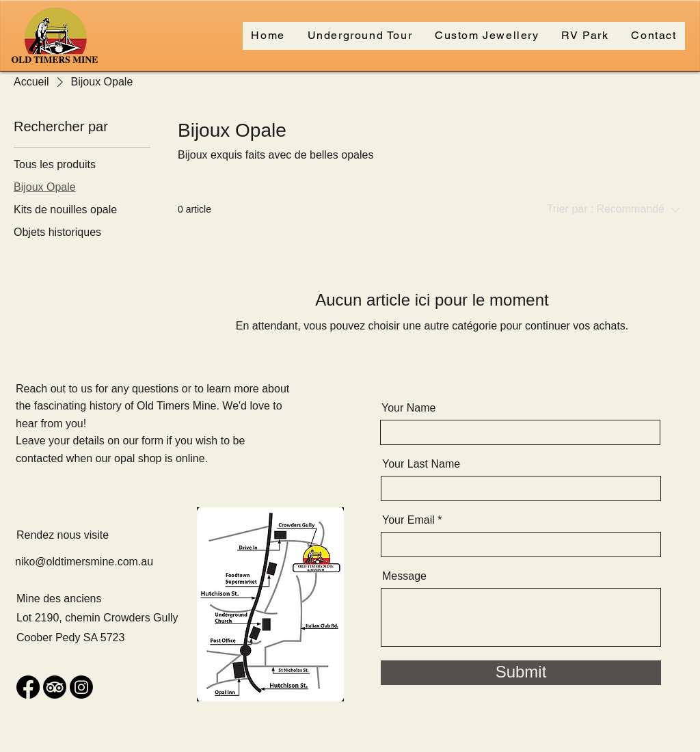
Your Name (408, 408)
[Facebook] (28, 687)
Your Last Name (421, 464)
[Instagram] (81, 687)
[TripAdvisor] (55, 687)
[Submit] (521, 673)
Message (404, 576)
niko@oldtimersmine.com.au (84, 562)
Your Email (408, 520)
